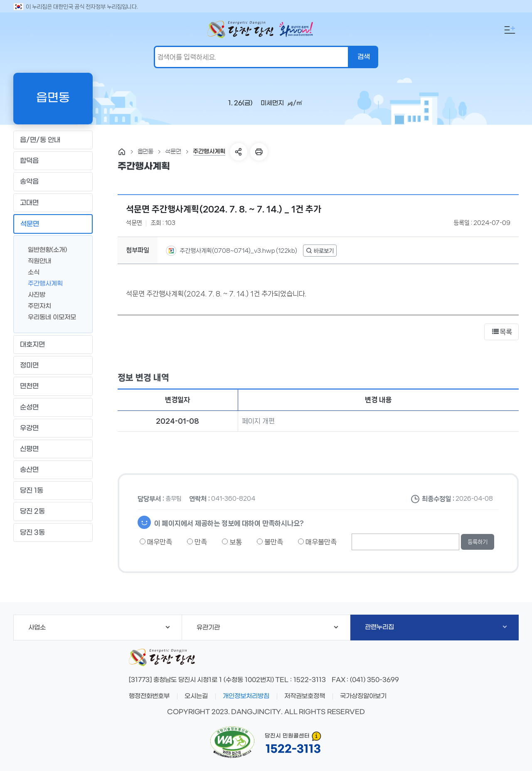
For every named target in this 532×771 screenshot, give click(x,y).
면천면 (53, 386)
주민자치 (36, 305)
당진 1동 (53, 491)
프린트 (259, 152)
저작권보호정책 (305, 696)
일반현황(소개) (44, 249)
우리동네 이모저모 (49, 317)
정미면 (53, 366)
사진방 (33, 294)
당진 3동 (53, 532)
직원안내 (36, 261)
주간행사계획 (42, 283)
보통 (232, 542)
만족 (197, 542)
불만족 (270, 542)
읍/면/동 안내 (53, 140)
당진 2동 (53, 512)
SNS (239, 152)
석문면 (53, 224)
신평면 (53, 449)
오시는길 (196, 696)
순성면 (53, 407)
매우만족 (156, 542)
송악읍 (53, 182)
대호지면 (53, 345)
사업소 (99, 628)
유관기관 (267, 628)
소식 (30, 272)
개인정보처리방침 (246, 696)
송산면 (53, 470)
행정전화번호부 (149, 696)
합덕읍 (53, 161)
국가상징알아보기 (363, 696)
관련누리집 (436, 627)
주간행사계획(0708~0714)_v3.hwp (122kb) (238, 251)
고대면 (53, 203)
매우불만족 (317, 542)
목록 (501, 332)
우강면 (53, 428)
